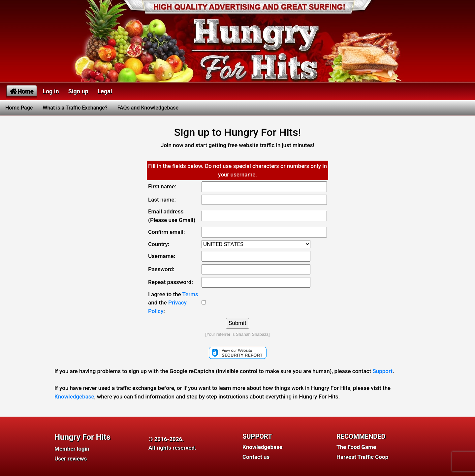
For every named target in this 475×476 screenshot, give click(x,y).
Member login (72, 449)
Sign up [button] (78, 91)
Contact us (256, 457)
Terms (190, 294)
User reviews (71, 459)
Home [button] (22, 91)
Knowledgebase (74, 397)
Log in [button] (51, 91)
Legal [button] (105, 91)
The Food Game (356, 447)
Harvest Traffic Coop (362, 457)
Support (382, 371)
